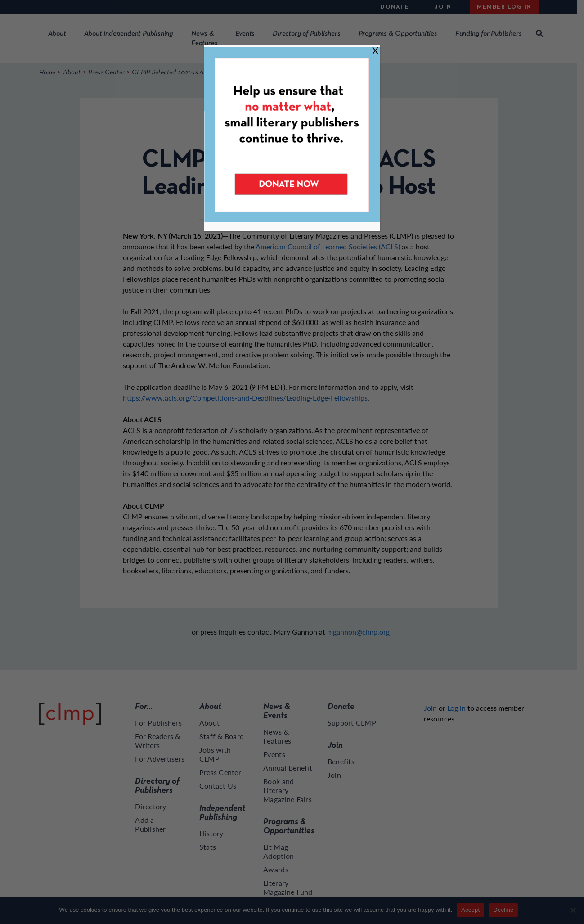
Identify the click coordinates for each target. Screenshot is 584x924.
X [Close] (375, 50)
